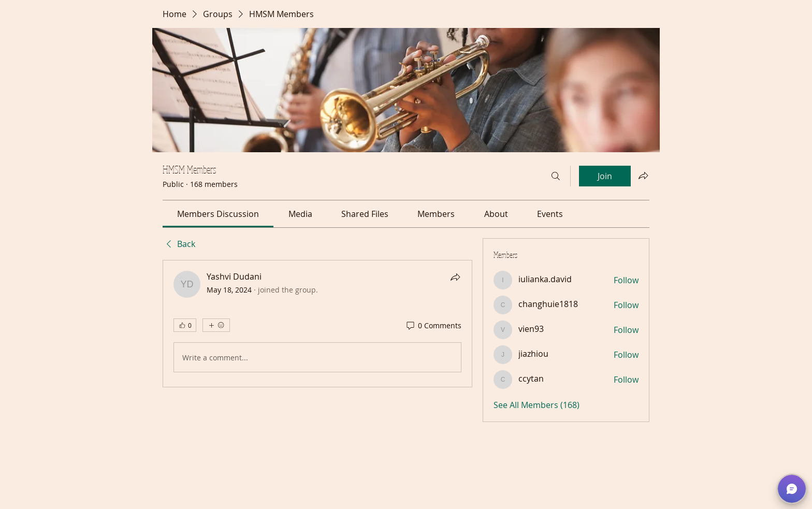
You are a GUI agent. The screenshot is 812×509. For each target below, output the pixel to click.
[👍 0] (185, 325)
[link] (218, 214)
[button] (792, 489)
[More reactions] (216, 325)
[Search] (556, 176)
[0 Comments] (433, 326)
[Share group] (643, 176)
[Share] (455, 277)
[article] (317, 324)
